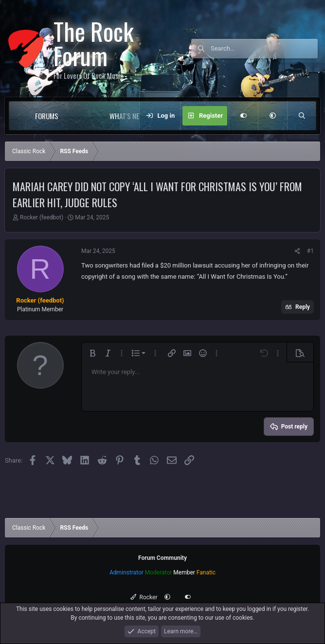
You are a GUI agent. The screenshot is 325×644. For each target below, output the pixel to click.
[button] (78, 116)
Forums (47, 116)
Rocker (144, 597)
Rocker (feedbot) (42, 217)
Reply (303, 307)
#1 (310, 251)
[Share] (297, 251)
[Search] (264, 49)
